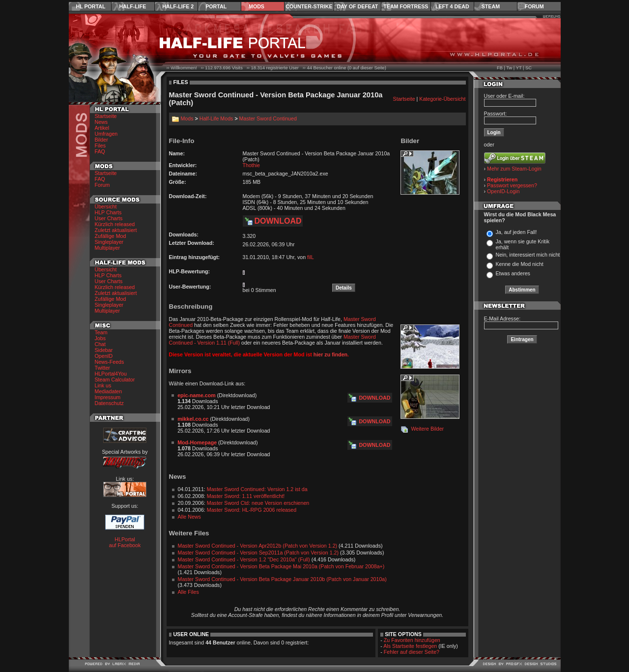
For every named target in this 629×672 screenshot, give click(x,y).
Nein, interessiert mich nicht (528, 255)
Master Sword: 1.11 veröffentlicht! (246, 496)
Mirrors (180, 371)
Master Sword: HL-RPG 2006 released (252, 510)
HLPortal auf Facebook (125, 542)
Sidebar (104, 350)
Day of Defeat (357, 6)
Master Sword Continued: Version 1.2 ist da (257, 489)
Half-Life (132, 6)
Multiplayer (108, 248)
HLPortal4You (111, 374)
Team (101, 332)
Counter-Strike (309, 6)
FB (500, 68)
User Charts (109, 218)
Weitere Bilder (427, 429)
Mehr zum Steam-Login (514, 169)
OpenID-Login (503, 191)
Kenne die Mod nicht (519, 264)
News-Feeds (110, 362)
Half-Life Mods (216, 118)
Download (278, 221)
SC (529, 68)
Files (100, 146)
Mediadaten (109, 391)
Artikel (102, 128)
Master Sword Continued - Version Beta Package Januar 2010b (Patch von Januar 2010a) (282, 579)
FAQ (100, 151)
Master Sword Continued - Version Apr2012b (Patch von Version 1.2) (258, 546)
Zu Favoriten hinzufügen (412, 640)
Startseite (106, 116)
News (101, 122)
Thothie (252, 165)
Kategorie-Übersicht (442, 99)
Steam (491, 6)
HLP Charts (108, 212)
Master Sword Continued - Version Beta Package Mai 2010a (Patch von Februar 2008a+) (281, 566)
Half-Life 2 (178, 6)
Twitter (102, 368)
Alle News (189, 517)
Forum (534, 6)
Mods (257, 6)
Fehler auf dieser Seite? (412, 652)
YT (519, 68)
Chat (100, 344)
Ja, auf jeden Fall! (516, 232)
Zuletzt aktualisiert (116, 230)
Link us (103, 385)
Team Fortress (406, 6)
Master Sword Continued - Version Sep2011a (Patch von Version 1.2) (258, 553)
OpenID (104, 356)
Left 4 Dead (452, 6)
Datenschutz (109, 403)
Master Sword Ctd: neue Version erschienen (258, 503)
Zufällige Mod (111, 236)
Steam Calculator (115, 380)
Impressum (108, 397)
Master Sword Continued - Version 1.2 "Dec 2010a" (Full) (244, 559)
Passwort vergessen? (512, 185)
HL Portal (91, 6)
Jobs (100, 338)
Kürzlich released (115, 224)
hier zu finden (330, 354)
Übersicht (106, 206)
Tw (509, 68)
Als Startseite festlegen (410, 646)
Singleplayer (109, 242)
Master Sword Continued (268, 118)
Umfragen (106, 134)
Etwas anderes (513, 273)
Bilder (101, 140)
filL (311, 257)
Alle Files (188, 592)
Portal (216, 6)
